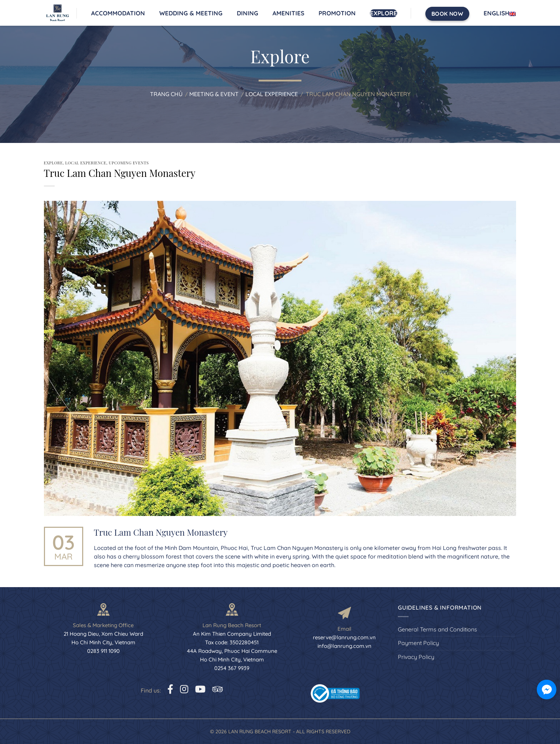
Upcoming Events (129, 163)
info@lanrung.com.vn (344, 646)
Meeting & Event (214, 94)
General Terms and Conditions (437, 629)
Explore (384, 13)
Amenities (288, 13)
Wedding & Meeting (191, 13)
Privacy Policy (416, 657)
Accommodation (118, 13)
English (500, 13)
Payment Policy (418, 643)
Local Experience (272, 94)
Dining (247, 13)
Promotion (337, 13)
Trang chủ (166, 94)
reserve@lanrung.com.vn (344, 637)
